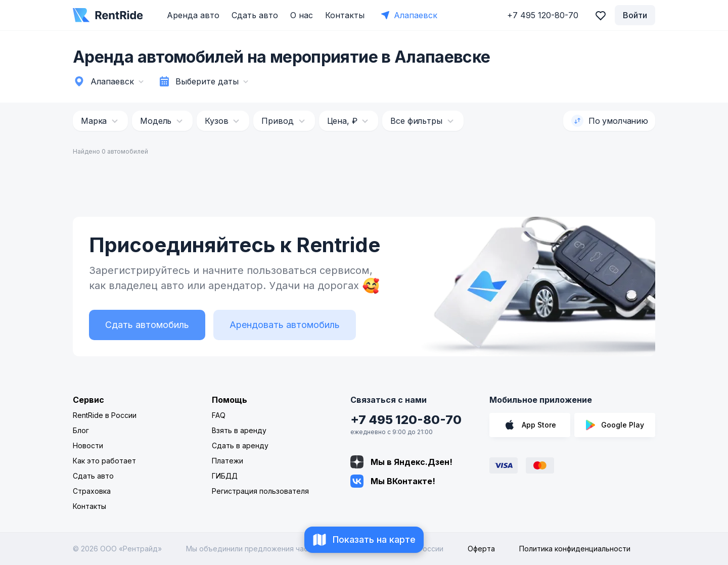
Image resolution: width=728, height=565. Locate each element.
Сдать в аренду (240, 445)
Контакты (345, 15)
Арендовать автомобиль (285, 325)
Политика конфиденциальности (575, 549)
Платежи (227, 461)
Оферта (481, 549)
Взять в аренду (239, 430)
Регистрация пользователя (260, 491)
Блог (81, 430)
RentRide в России (105, 415)
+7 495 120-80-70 (406, 420)
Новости (88, 445)
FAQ (219, 415)
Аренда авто (193, 15)
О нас (302, 15)
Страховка (92, 491)
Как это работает (104, 461)
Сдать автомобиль (147, 325)
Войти (635, 15)
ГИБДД (225, 476)
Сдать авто (255, 15)
